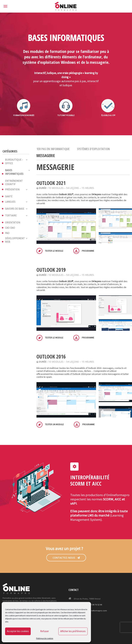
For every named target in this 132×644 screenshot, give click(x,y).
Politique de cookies (45, 638)
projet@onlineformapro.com (94, 611)
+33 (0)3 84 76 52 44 (93, 605)
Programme (88, 251)
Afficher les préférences (73, 631)
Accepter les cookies (18, 631)
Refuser (45, 631)
